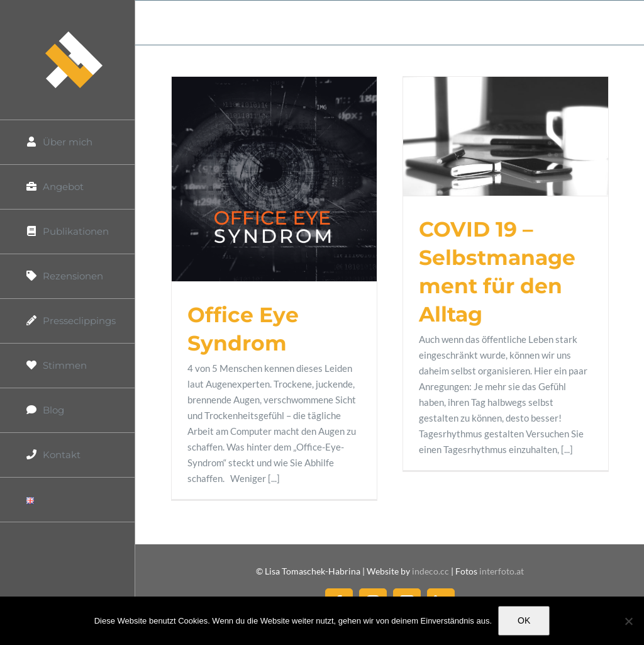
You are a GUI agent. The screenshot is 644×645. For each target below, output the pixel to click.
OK (524, 620)
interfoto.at (502, 571)
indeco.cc (431, 571)
